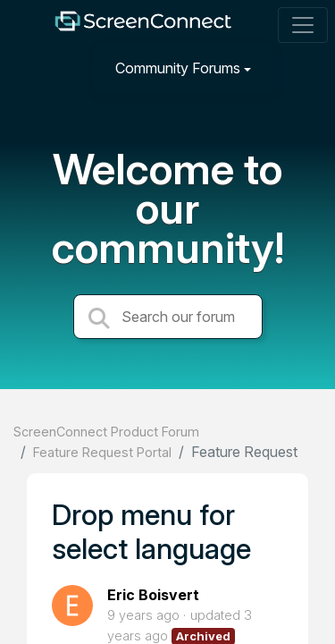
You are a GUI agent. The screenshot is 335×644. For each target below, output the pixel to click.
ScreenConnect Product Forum (106, 432)
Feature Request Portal (102, 452)
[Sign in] (300, 68)
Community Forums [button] (178, 68)
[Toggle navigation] (303, 25)
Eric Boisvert (153, 595)
